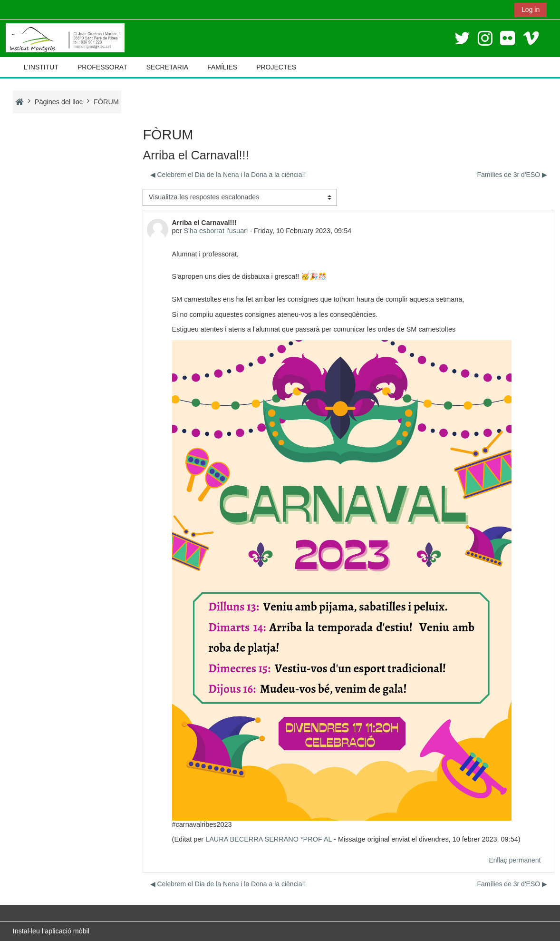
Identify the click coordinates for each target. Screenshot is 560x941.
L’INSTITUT (41, 67)
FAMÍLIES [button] (222, 67)
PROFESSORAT (102, 67)
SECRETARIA (167, 67)
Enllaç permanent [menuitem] (515, 860)
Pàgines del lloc (59, 102)
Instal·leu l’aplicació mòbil (51, 931)
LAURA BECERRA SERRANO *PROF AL (269, 839)
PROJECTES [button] (276, 67)
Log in (531, 10)
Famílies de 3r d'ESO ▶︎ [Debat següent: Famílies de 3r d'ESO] (512, 175)
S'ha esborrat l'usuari (216, 231)
